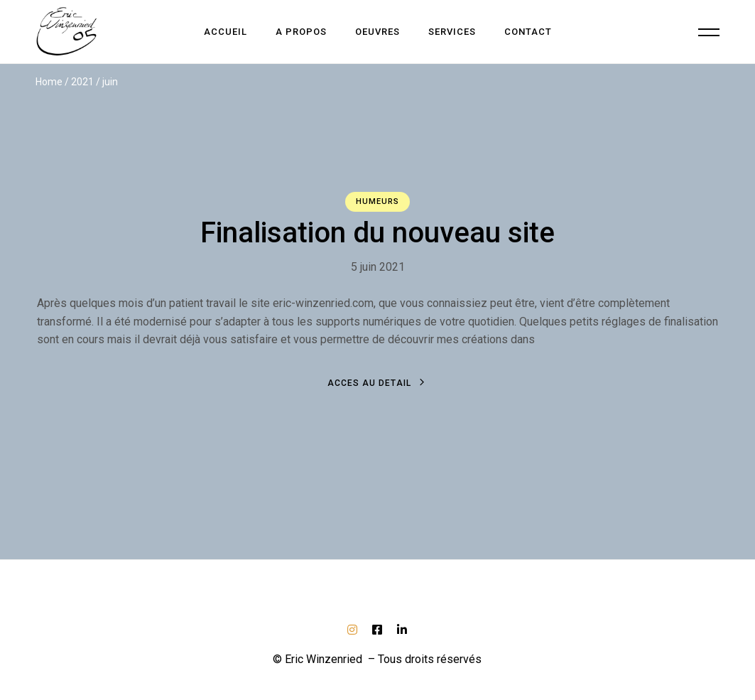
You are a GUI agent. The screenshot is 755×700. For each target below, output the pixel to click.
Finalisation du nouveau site (377, 233)
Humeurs (377, 201)
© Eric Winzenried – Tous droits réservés (377, 659)
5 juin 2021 (378, 267)
